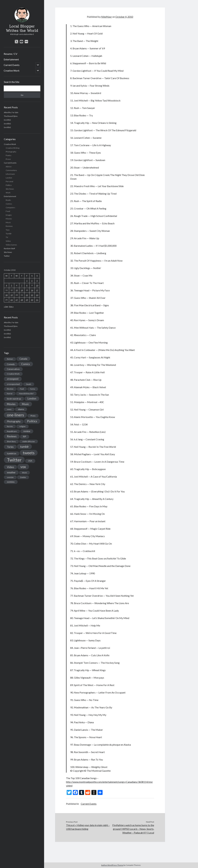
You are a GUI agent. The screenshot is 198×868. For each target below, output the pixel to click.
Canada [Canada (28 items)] (23, 359)
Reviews (9, 226)
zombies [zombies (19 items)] (11, 482)
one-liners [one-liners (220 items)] (15, 415)
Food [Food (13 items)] (22, 389)
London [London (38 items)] (32, 399)
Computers (10, 207)
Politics (9, 185)
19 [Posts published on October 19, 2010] (12, 295)
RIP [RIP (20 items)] (25, 437)
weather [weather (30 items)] (11, 472)
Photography (11, 152)
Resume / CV (11, 54)
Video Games (11, 245)
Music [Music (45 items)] (25, 404)
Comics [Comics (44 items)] (26, 364)
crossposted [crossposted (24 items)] (13, 384)
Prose (8, 159)
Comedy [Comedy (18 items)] (11, 364)
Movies (9, 219)
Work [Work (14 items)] (24, 473)
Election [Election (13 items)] (10, 389)
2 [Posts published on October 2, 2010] (32, 281)
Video (8, 241)
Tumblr (9, 234)
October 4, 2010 (124, 17)
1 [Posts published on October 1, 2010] (27, 281)
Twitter (7, 256)
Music (8, 222)
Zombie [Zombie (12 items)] (23, 477)
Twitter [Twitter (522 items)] (14, 460)
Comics (9, 204)
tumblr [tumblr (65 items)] (24, 447)
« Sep (6, 306)
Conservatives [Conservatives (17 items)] (13, 369)
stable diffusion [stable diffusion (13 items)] (29, 441)
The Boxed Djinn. (11, 116)
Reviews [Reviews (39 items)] (12, 436)
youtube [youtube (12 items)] (10, 477)
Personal (9, 181)
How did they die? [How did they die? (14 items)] (26, 394)
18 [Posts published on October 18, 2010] (6, 295)
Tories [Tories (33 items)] (10, 447)
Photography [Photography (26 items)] (14, 421)
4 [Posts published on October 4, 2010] (6, 285)
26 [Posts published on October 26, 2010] (12, 300)
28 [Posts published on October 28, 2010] (22, 300)
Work (8, 193)
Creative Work (12, 71)
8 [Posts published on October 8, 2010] (27, 285)
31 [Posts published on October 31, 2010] (37, 300)
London (9, 178)
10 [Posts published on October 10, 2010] (37, 285)
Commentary (11, 170)
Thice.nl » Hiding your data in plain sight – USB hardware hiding (88, 827)
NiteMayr (107, 17)
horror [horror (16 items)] (10, 394)
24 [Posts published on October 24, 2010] (37, 295)
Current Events (12, 65)
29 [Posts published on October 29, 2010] (27, 300)
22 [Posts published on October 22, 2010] (27, 295)
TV (7, 237)
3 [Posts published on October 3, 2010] (37, 281)
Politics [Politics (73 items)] (32, 421)
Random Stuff (9, 248)
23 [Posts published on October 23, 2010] (32, 295)
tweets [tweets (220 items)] (29, 453)
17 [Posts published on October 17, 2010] (37, 290)
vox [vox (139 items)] (23, 467)
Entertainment (11, 59)
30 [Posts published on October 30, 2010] (32, 300)
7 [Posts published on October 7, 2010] (22, 285)
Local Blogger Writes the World (22, 29)
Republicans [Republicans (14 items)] (12, 431)
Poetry (9, 155)
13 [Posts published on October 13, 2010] (17, 290)
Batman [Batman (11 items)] (10, 359)
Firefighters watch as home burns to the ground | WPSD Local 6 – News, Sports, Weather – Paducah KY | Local (133, 829)
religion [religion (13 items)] (22, 426)
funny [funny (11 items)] (33, 389)
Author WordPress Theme (112, 865)
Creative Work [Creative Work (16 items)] (13, 374)
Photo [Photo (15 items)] (33, 416)
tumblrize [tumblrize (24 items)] (12, 453)
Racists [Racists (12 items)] (10, 426)
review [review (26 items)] (27, 431)
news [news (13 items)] (9, 409)
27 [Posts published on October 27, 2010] (17, 300)
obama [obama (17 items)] (21, 409)
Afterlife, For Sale (11, 112)
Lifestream (10, 174)
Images (9, 215)
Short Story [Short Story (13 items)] (11, 441)
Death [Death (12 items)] (29, 384)
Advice (9, 167)
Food (8, 211)
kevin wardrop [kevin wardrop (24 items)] (14, 399)
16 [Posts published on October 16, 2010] (32, 290)
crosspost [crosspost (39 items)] (13, 379)
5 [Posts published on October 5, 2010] (12, 285)
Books (8, 200)
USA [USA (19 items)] (30, 461)
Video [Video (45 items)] (10, 467)
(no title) (7, 120)
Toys (8, 230)
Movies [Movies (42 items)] (11, 404)
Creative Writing (13, 148)
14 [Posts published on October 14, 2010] (22, 290)
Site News (10, 189)
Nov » (11, 306)
